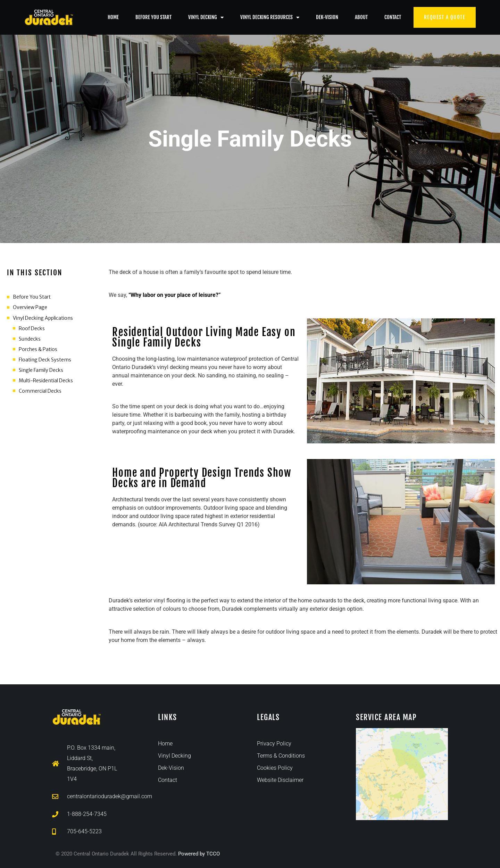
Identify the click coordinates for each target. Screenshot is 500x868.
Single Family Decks (41, 370)
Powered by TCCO (199, 854)
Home (113, 17)
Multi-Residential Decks (46, 381)
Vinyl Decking (206, 18)
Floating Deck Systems (45, 360)
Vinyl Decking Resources (270, 18)
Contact (393, 17)
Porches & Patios (38, 349)
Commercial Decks (40, 391)
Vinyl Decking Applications (43, 318)
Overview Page (30, 307)
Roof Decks (32, 328)
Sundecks (30, 339)
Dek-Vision (327, 17)
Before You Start (153, 17)
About (361, 17)
